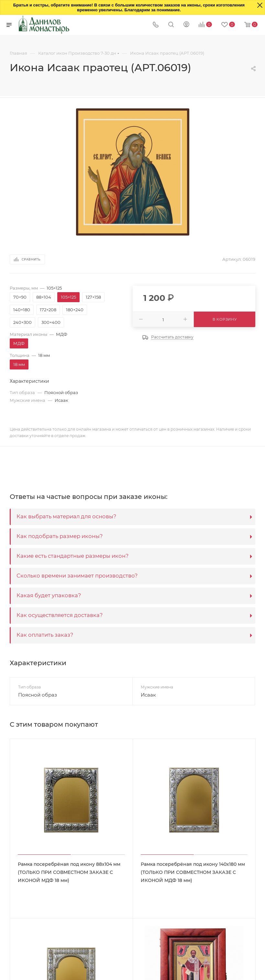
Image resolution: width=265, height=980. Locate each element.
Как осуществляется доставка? (60, 615)
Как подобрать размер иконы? (60, 536)
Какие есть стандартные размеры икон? (72, 556)
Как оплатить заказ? (45, 635)
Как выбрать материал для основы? (66, 516)
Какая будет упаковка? (49, 595)
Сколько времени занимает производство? (77, 576)
